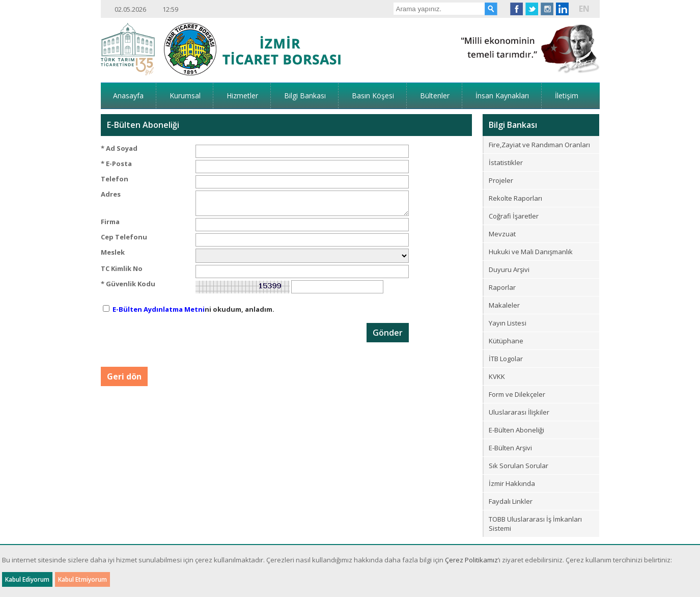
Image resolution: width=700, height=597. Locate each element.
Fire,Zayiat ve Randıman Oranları (539, 145)
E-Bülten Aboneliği (516, 430)
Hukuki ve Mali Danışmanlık (531, 252)
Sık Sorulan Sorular (519, 466)
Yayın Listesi (508, 323)
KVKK (497, 376)
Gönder (388, 333)
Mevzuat (502, 234)
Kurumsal (185, 96)
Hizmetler (242, 96)
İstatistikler (506, 162)
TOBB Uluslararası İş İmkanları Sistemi (535, 524)
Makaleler (504, 305)
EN (584, 9)
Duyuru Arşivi (509, 269)
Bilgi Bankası (305, 96)
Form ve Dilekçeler (517, 394)
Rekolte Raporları (515, 198)
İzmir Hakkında (512, 483)
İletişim (567, 96)
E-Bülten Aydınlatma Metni (159, 309)
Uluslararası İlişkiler (519, 412)
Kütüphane (506, 341)
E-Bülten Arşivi (510, 448)
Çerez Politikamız (471, 560)
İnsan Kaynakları (502, 96)
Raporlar (502, 287)
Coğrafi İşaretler (514, 216)
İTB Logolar (506, 359)
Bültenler (435, 96)
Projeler (501, 180)
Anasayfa (128, 96)
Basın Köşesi (373, 96)
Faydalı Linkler (511, 501)
